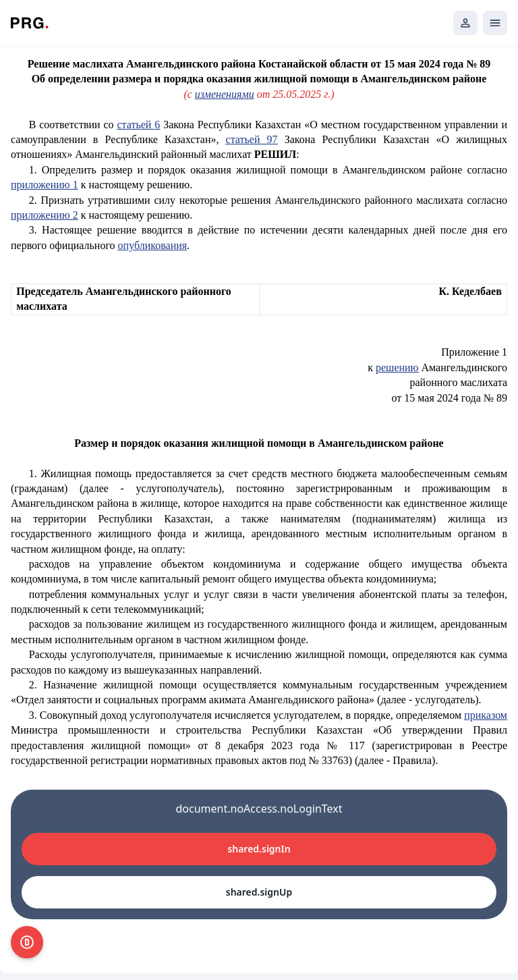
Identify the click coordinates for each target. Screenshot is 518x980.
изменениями (225, 94)
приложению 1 (45, 185)
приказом (486, 715)
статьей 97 (252, 139)
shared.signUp (259, 892)
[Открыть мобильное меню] (495, 23)
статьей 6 (138, 125)
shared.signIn (259, 849)
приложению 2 (45, 215)
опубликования (153, 245)
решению (397, 367)
